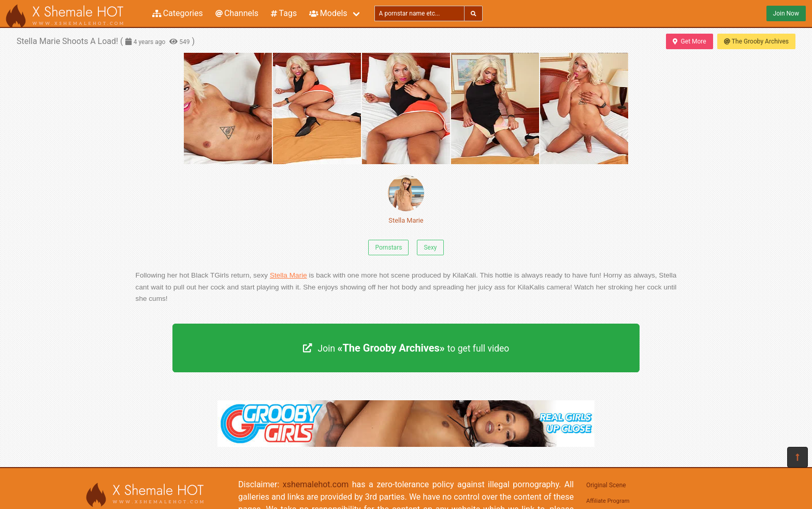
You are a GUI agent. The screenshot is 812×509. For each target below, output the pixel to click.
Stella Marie (406, 200)
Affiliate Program (608, 501)
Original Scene (606, 485)
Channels (237, 13)
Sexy (430, 248)
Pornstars (388, 248)
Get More (689, 41)
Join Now (786, 13)
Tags (284, 13)
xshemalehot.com (316, 484)
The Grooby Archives (756, 41)
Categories (178, 13)
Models (328, 13)
